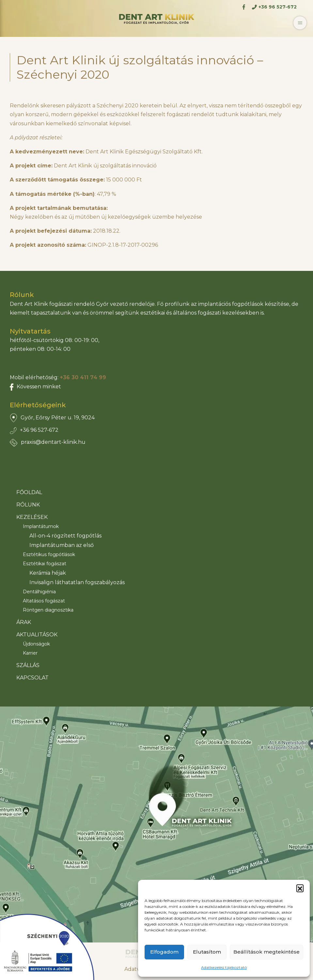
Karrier (30, 653)
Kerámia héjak (48, 573)
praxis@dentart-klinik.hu (53, 442)
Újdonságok (36, 644)
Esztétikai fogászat (45, 564)
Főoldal (29, 492)
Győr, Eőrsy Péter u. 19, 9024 (58, 418)
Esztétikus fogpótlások (49, 554)
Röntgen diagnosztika (48, 610)
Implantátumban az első (62, 545)
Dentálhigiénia (39, 592)
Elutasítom (207, 952)
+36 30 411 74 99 (83, 377)
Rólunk (28, 505)
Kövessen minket (39, 387)
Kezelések (32, 517)
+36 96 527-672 (39, 430)
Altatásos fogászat (44, 601)
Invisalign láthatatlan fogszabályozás (77, 582)
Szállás (28, 665)
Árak (24, 622)
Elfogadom (164, 952)
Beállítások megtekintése (266, 952)
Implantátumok (41, 526)
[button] (300, 888)
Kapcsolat (32, 678)
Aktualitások (37, 635)
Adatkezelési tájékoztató (224, 967)
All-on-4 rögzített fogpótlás (65, 536)
